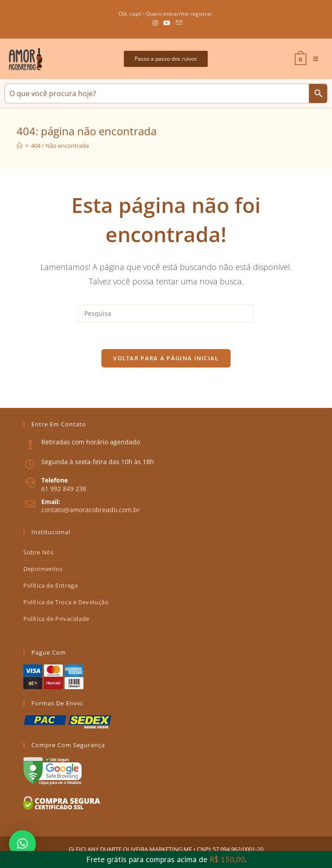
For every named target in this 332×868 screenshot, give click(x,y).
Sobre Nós (38, 552)
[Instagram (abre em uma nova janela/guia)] (155, 23)
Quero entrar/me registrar (179, 14)
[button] (166, 59)
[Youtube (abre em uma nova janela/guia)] (167, 23)
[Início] (20, 146)
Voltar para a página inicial (166, 359)
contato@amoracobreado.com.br (91, 510)
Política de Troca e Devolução (66, 602)
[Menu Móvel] (312, 59)
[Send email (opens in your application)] (178, 23)
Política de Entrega (50, 585)
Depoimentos (43, 569)
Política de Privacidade (56, 619)
